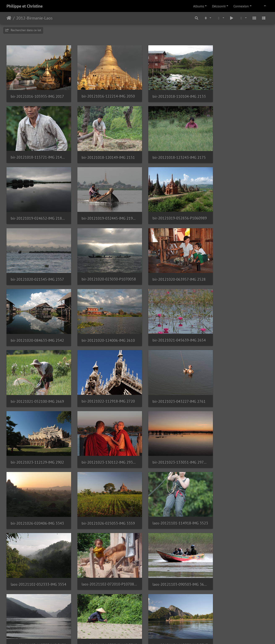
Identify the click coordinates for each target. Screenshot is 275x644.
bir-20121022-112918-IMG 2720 (37, 327)
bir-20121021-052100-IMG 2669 (238, 269)
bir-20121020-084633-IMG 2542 (37, 269)
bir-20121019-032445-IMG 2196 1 (238, 152)
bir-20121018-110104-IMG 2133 (171, 94)
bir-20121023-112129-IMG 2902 (171, 327)
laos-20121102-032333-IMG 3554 (37, 444)
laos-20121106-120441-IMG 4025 (171, 560)
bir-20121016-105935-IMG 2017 (37, 94)
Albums (199, 6)
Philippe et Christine (25, 6)
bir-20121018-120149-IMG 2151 (37, 152)
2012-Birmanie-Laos (34, 18)
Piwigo (147, 635)
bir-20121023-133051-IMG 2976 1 (37, 385)
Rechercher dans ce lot (23, 30)
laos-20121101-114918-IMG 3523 (238, 385)
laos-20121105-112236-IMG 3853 (238, 502)
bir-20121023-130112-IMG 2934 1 (238, 327)
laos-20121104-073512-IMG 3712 (37, 502)
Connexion (241, 6)
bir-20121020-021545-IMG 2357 (104, 211)
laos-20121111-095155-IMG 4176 (104, 619)
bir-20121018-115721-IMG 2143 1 (238, 94)
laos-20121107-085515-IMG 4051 (238, 560)
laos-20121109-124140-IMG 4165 (37, 619)
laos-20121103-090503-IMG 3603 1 (171, 444)
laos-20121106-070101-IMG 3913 (37, 560)
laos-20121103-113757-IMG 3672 (238, 444)
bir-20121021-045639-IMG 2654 (171, 269)
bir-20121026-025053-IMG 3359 (171, 385)
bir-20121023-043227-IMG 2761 (104, 327)
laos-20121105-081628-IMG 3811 (171, 502)
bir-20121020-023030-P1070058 (171, 210)
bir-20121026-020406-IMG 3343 (104, 385)
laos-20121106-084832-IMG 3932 (104, 560)
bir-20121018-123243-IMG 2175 (104, 152)
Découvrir (219, 6)
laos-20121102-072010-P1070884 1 (104, 444)
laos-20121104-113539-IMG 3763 (104, 502)
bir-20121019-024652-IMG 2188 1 (171, 152)
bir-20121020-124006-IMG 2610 (104, 269)
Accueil (9, 18)
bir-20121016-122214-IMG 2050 (104, 94)
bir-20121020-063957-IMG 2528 (238, 211)
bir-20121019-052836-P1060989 (37, 210)
